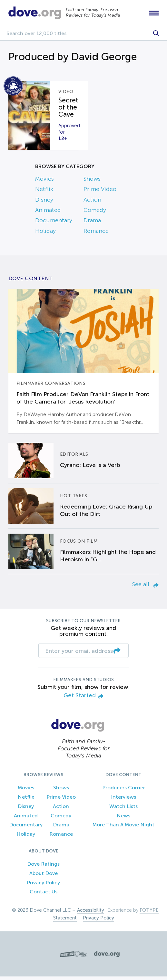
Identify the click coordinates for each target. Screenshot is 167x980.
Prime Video (100, 193)
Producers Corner (124, 791)
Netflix (44, 193)
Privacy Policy (43, 886)
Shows (92, 182)
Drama (92, 224)
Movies (44, 182)
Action (92, 203)
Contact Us (44, 895)
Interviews (123, 800)
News (123, 819)
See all (145, 587)
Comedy (95, 213)
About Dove (44, 876)
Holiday (45, 234)
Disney (44, 203)
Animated (48, 213)
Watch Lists (123, 809)
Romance (96, 234)
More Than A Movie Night (123, 828)
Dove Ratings (43, 867)
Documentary (54, 224)
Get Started (83, 699)
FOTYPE (149, 914)
